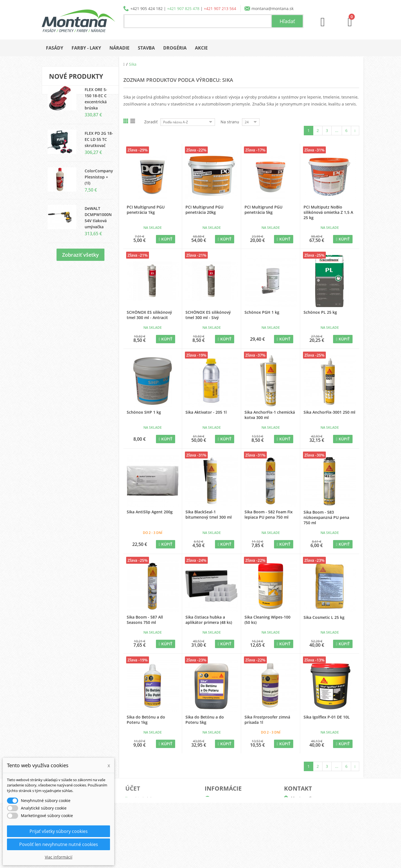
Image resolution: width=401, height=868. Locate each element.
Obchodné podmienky (232, 825)
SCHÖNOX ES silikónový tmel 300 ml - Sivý (208, 315)
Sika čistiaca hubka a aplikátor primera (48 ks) (209, 620)
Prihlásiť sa (143, 852)
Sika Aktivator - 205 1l (206, 412)
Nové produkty (76, 76)
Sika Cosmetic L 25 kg (324, 617)
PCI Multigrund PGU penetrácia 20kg (204, 210)
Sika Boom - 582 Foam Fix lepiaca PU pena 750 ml (269, 514)
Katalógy (220, 807)
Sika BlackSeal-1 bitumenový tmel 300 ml (209, 514)
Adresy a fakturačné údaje (157, 816)
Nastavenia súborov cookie (157, 843)
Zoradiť (151, 122)
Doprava (219, 816)
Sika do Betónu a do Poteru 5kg (205, 720)
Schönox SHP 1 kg (144, 412)
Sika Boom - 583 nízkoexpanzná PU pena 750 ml (326, 517)
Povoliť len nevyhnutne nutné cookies (59, 844)
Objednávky (143, 799)
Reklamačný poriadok (232, 834)
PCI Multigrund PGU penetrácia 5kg (263, 210)
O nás (217, 799)
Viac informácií (59, 857)
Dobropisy (142, 807)
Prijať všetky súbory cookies (59, 831)
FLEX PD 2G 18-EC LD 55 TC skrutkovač (99, 145)
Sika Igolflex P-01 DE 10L (327, 717)
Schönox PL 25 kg (320, 312)
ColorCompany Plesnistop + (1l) (99, 182)
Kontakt (219, 843)
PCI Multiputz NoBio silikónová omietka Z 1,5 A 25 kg (328, 212)
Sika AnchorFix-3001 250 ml (329, 412)
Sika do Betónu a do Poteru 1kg (146, 720)
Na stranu (230, 122)
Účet (133, 788)
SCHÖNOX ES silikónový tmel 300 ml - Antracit (149, 315)
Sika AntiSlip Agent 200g (150, 512)
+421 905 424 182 (146, 8)
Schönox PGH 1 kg (262, 312)
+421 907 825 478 (183, 8)
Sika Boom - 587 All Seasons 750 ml (145, 620)
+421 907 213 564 (220, 8)
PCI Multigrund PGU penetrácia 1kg (146, 210)
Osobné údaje (145, 825)
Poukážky (141, 834)
